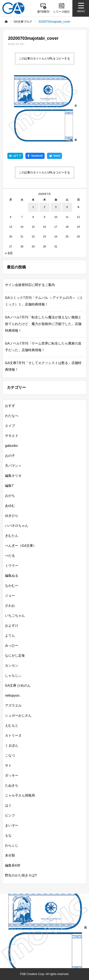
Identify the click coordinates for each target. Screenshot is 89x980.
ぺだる (10, 556)
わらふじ (12, 845)
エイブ (10, 426)
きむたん (12, 536)
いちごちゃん (15, 616)
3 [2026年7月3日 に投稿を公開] (56, 207)
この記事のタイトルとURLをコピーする (44, 59)
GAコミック (14, 928)
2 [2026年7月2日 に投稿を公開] (44, 207)
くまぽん (12, 745)
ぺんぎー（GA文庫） (21, 546)
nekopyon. (13, 695)
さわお (10, 606)
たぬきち (12, 785)
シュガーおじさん (18, 715)
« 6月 (9, 253)
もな (8, 835)
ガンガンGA (57, 928)
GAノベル (55, 919)
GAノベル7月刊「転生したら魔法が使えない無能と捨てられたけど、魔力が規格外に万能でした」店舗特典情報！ (43, 324)
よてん (10, 635)
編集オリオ (13, 476)
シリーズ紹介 (15, 911)
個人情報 (53, 950)
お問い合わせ (14, 962)
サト (8, 765)
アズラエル (13, 705)
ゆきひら (12, 516)
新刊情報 (12, 903)
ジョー (10, 596)
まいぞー (12, 825)
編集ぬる (12, 576)
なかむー (12, 586)
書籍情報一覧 (57, 903)
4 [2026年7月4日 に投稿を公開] (67, 207)
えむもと (12, 725)
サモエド (12, 436)
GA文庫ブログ (58, 911)
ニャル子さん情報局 (20, 795)
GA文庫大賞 (14, 919)
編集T (9, 486)
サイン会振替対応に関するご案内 (30, 285)
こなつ (10, 755)
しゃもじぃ (13, 675)
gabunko (11, 446)
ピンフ (10, 815)
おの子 (10, 456)
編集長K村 (13, 865)
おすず (10, 406)
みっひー (12, 645)
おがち (10, 496)
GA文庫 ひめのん (18, 685)
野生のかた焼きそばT (21, 875)
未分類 (10, 855)
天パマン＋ (13, 466)
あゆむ (10, 506)
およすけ (12, 625)
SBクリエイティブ (17, 937)
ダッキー (12, 775)
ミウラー (12, 566)
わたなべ (12, 416)
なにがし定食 (15, 655)
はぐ (8, 805)
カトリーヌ (13, 735)
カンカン (12, 665)
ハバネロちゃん (17, 526)
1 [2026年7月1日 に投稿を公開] (33, 207)
